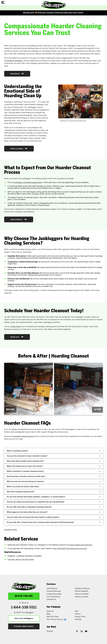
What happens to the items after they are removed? (53, 512)
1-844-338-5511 (24, 608)
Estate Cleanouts (82, 591)
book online (16, 327)
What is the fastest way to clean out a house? (53, 466)
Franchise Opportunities (24, 626)
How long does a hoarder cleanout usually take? (53, 476)
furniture (36, 194)
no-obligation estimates (13, 61)
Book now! (17, 337)
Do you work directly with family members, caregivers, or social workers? (53, 497)
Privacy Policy (80, 617)
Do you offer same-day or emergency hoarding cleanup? (53, 507)
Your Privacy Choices (56, 619)
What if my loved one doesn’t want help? (53, 487)
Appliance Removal (82, 589)
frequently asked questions (24, 436)
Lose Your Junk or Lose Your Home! (21, 560)
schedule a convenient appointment (28, 183)
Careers (78, 614)
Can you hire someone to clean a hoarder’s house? (53, 456)
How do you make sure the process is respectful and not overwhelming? (53, 502)
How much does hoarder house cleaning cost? (53, 461)
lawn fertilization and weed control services (70, 549)
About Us (50, 611)
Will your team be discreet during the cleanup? (53, 481)
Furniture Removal (54, 591)
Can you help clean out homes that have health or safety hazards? (53, 517)
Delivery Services (82, 597)
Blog (48, 614)
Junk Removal (52, 589)
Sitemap (78, 619)
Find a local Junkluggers (24, 618)
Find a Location (19, 148)
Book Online (24, 596)
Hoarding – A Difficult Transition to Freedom (25, 556)
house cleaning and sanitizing (81, 545)
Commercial (51, 599)
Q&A (77, 611)
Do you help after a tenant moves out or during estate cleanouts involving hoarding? (53, 522)
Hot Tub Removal (53, 597)
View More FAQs (11, 530)
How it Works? (19, 219)
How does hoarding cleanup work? (53, 492)
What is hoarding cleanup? (53, 451)
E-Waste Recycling (54, 594)
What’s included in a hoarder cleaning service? (53, 471)
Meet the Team (53, 617)
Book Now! (17, 74)
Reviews (50, 631)
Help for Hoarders (82, 594)
